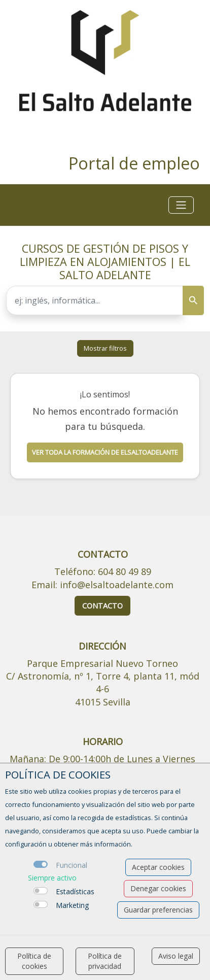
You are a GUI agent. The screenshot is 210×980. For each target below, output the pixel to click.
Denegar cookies (158, 888)
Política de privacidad (105, 961)
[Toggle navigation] (181, 205)
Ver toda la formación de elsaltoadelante (105, 452)
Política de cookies (34, 961)
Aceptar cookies (158, 867)
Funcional (72, 865)
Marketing (72, 905)
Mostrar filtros (105, 348)
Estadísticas (75, 891)
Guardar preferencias (158, 910)
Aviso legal (176, 956)
